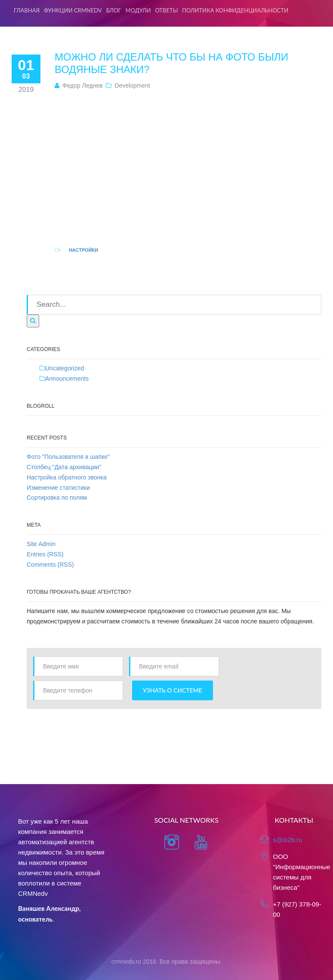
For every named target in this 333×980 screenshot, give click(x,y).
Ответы (166, 10)
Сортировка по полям (57, 498)
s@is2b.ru (288, 840)
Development (132, 85)
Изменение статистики (58, 488)
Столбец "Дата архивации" (64, 467)
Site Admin (41, 544)
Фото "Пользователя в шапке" (68, 457)
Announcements (67, 379)
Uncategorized (65, 368)
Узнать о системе (173, 690)
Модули (138, 10)
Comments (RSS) (50, 565)
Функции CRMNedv (73, 10)
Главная (27, 10)
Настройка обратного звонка (67, 477)
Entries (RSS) (45, 554)
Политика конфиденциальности (235, 10)
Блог (114, 10)
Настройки (83, 250)
